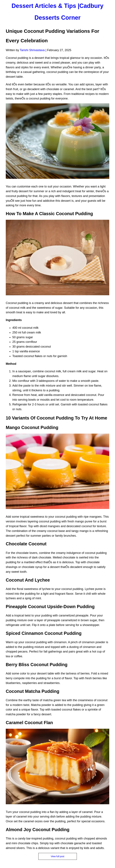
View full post (57, 856)
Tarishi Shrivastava (32, 50)
